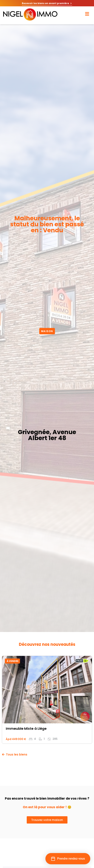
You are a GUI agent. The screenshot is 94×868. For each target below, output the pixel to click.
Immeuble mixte (20, 729)
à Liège (40, 729)
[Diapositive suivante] (90, 698)
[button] (68, 859)
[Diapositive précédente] (4, 698)
